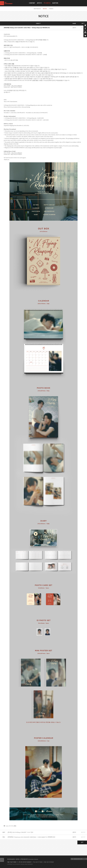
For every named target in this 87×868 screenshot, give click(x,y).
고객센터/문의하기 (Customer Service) (29, 859)
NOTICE (45, 9)
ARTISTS (39, 3)
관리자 (74, 28)
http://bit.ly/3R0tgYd (17, 86)
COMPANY (32, 3)
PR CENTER (47, 3)
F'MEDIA (51, 9)
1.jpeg (7, 826)
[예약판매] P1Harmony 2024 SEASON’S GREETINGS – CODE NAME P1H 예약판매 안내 (31, 837)
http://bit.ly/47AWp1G (16, 87)
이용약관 (17, 859)
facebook (85, 29)
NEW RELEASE (37, 9)
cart (85, 36)
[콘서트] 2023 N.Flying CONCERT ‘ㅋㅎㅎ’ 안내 (20, 832)
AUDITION (55, 3)
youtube (85, 32)
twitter (85, 25)
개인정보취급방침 (11, 859)
